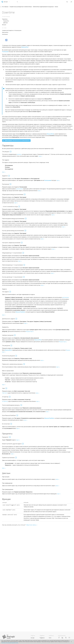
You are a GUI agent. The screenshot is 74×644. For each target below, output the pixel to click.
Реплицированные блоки (9, 201)
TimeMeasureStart (10, 98)
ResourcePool (9, 56)
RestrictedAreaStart (10, 93)
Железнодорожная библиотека (8, 157)
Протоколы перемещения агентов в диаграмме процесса (11, 145)
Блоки (6, 21)
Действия (27, 25)
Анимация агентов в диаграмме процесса (9, 126)
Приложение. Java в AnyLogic (9, 204)
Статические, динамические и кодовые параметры (10, 175)
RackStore (8, 112)
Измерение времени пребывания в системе (9, 193)
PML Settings (8, 120)
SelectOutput (8, 34)
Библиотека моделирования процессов (10, 18)
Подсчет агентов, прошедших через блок (10, 184)
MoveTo (7, 53)
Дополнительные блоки (11, 122)
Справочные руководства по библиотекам (9, 13)
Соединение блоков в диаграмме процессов (9, 171)
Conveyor (8, 117)
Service (7, 64)
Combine (7, 48)
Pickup (7, 90)
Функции (25, 27)
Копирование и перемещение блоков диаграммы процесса (10, 189)
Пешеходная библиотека (9, 154)
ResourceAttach (9, 104)
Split (6, 45)
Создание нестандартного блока (10, 197)
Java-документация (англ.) (8, 206)
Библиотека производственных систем (10, 150)
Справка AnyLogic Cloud (8, 209)
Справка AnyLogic (6, 7)
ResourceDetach (9, 106)
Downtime (8, 74)
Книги (50, 638)
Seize (7, 58)
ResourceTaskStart (10, 69)
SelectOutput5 (9, 37)
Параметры (26, 21)
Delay (7, 29)
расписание (41, 229)
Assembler (8, 50)
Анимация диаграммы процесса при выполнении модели (11, 138)
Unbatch (7, 85)
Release (7, 61)
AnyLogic (33, 638)
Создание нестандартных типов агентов (11, 130)
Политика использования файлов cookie (10, 643)
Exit (6, 80)
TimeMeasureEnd (10, 101)
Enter (6, 77)
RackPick (8, 114)
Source (7, 24)
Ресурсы (6, 134)
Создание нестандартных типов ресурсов (33, 32)
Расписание (26, 36)
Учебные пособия (6, 10)
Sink (6, 26)
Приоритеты (27, 23)
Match (7, 42)
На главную (26, 7)
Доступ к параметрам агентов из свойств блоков (10, 180)
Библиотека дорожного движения (9, 162)
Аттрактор (26, 478)
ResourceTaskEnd (10, 72)
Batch (7, 82)
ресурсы (40, 191)
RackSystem (8, 109)
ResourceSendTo (9, 66)
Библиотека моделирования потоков (10, 166)
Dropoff (7, 88)
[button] (7, 2)
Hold (6, 40)
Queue (7, 32)
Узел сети (26, 470)
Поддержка (42, 638)
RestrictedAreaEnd (10, 96)
